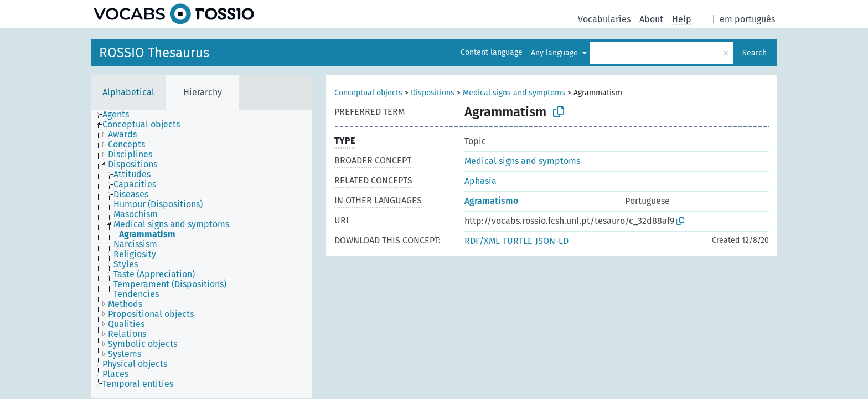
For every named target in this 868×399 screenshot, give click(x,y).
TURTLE (518, 241)
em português (747, 19)
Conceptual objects (368, 93)
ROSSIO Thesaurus (154, 53)
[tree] (201, 254)
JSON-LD (552, 241)
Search (755, 53)
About (651, 19)
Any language (556, 53)
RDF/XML (482, 241)
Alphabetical (128, 92)
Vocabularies (604, 19)
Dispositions (433, 93)
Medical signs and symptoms (514, 93)
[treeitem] (120, 115)
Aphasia (480, 181)
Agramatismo (491, 201)
